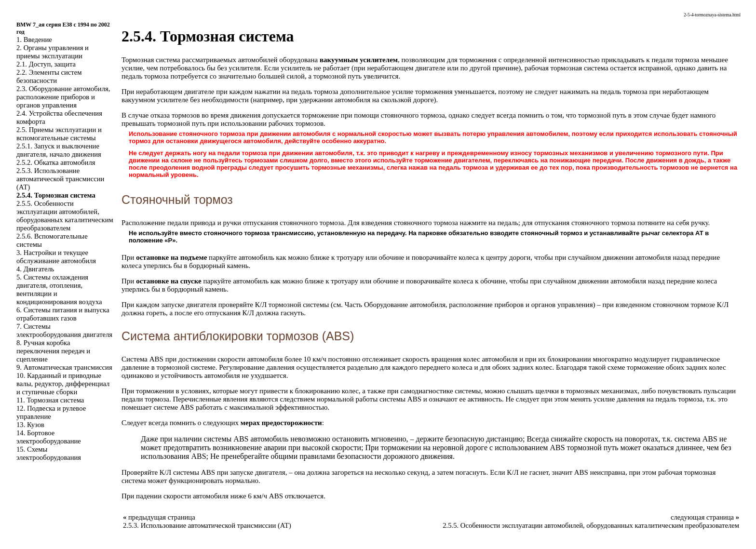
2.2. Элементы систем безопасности (49, 76)
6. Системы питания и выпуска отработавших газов (63, 314)
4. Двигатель (35, 269)
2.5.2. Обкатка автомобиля (56, 162)
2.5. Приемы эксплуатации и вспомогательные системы (59, 134)
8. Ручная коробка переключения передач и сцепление (53, 351)
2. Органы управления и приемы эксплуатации (53, 52)
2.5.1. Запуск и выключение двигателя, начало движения (59, 150)
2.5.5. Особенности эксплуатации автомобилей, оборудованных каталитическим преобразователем (65, 216)
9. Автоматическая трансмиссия (64, 367)
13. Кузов (30, 425)
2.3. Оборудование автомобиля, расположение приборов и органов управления (63, 97)
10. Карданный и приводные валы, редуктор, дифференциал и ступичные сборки (63, 384)
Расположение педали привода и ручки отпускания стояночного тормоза (233, 223)
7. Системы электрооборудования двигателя (64, 330)
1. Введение (34, 40)
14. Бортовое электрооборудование (49, 437)
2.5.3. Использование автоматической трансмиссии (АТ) (60, 179)
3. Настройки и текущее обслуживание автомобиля (56, 257)
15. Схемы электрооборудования (49, 453)
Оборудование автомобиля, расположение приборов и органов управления (479, 305)
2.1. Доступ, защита (46, 64)
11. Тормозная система (50, 400)
